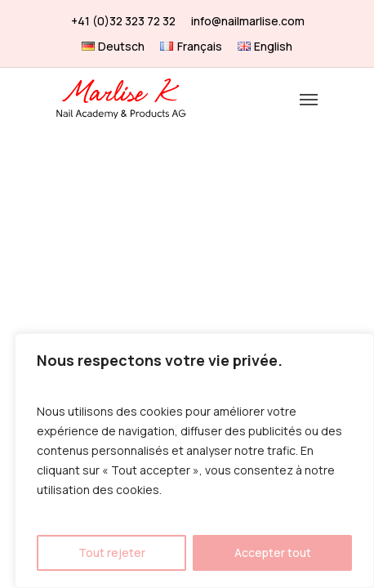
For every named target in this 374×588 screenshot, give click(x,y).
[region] (194, 461)
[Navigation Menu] (309, 99)
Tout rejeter (112, 552)
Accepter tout (273, 552)
